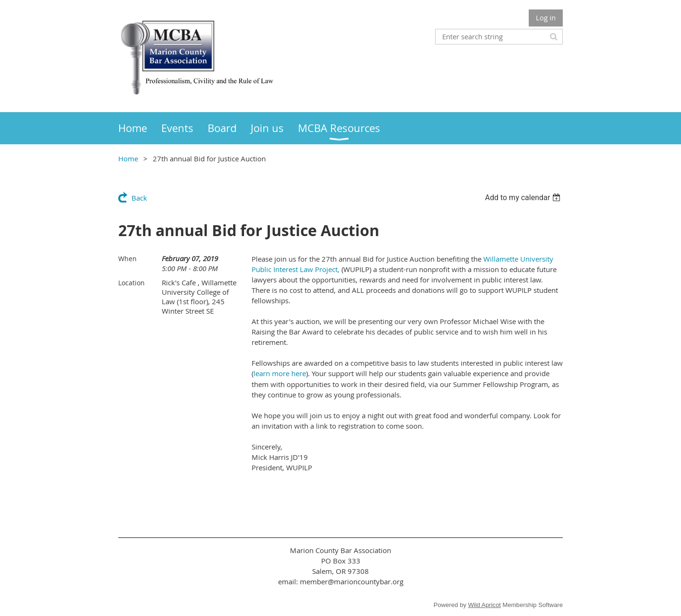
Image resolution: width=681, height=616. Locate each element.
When (127, 259)
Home (128, 158)
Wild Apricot (485, 605)
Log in (546, 18)
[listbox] (524, 198)
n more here (286, 373)
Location (131, 283)
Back (139, 198)
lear (260, 373)
